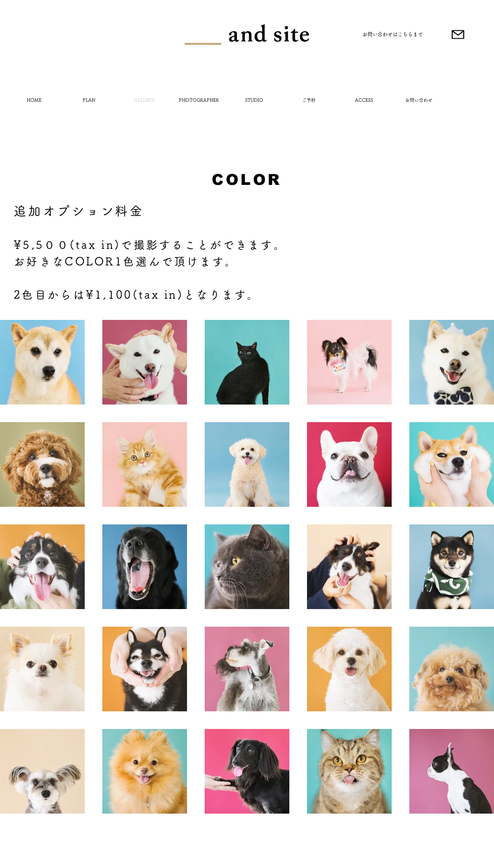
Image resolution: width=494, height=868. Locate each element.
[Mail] (458, 35)
